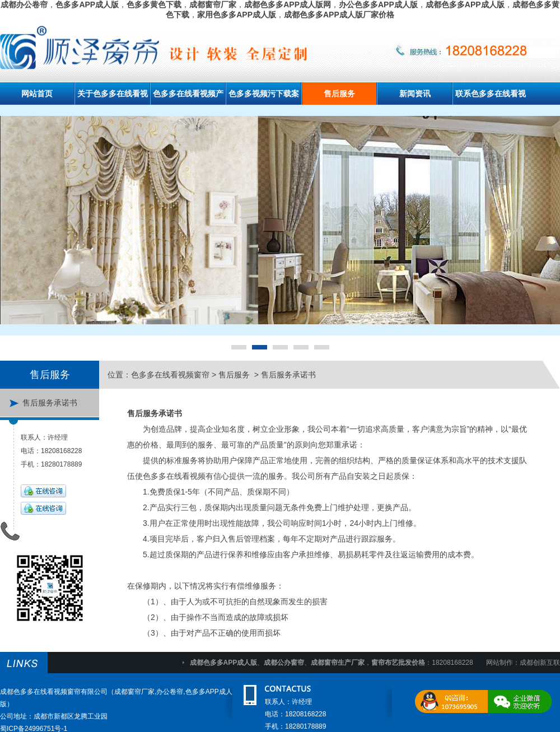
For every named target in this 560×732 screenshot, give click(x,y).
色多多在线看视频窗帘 (170, 375)
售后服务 (339, 94)
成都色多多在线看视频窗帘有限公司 (54, 692)
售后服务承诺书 (50, 403)
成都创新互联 (540, 663)
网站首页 (37, 94)
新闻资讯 (415, 94)
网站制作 (500, 663)
